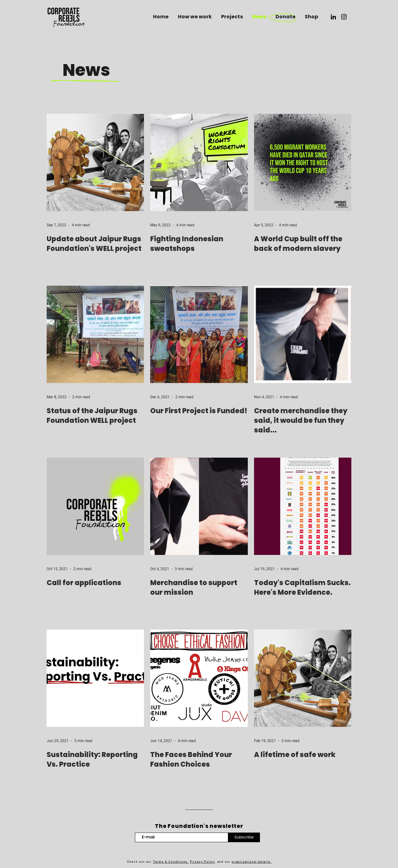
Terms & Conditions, (171, 862)
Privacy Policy (202, 862)
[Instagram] (344, 17)
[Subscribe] (244, 837)
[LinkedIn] (333, 17)
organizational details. (252, 862)
